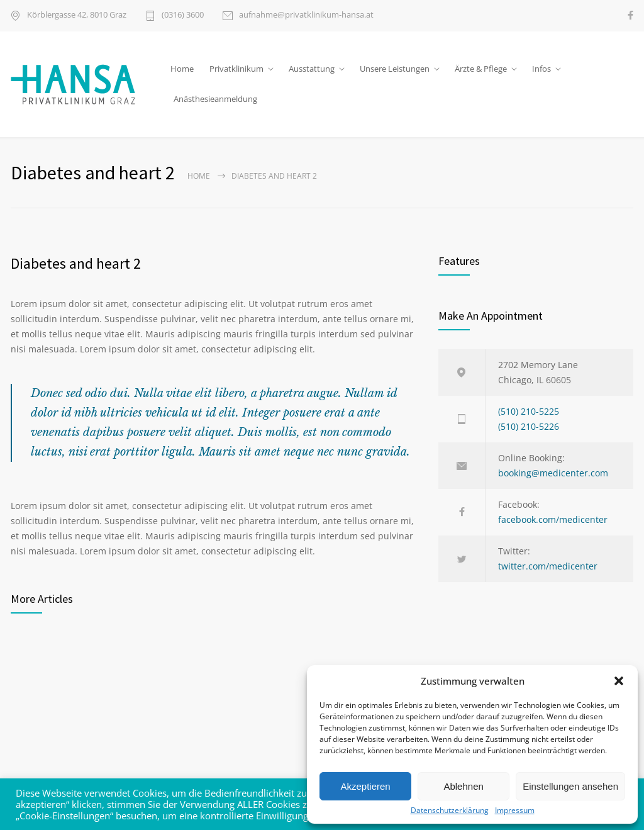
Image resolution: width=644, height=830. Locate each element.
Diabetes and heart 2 (76, 263)
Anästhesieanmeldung (215, 99)
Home (182, 69)
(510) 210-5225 (529, 411)
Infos (541, 69)
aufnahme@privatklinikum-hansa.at (306, 15)
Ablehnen (463, 786)
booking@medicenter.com (553, 473)
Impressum (515, 810)
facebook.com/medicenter (553, 519)
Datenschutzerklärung (450, 810)
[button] (619, 681)
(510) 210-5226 (529, 426)
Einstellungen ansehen (570, 786)
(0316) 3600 (183, 15)
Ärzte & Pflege (481, 69)
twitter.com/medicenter (548, 566)
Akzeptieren (365, 786)
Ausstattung (312, 69)
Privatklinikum (236, 69)
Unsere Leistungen (395, 69)
